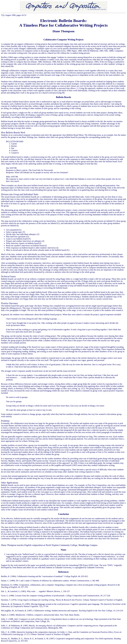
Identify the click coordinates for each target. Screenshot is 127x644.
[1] (78, 88)
